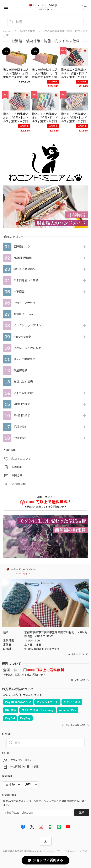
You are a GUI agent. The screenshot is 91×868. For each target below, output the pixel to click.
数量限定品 (20, 370)
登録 (82, 813)
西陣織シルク (22, 247)
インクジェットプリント (29, 325)
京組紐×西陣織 (23, 258)
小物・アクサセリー (26, 303)
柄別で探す (20, 427)
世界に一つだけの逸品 (27, 348)
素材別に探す (22, 415)
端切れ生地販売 (23, 382)
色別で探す (20, 438)
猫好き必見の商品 (25, 269)
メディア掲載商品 (24, 359)
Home (7, 31)
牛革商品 (19, 292)
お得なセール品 (23, 314)
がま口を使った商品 (26, 280)
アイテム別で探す (24, 393)
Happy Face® (22, 337)
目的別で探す (22, 404)
